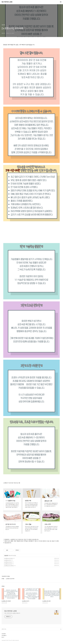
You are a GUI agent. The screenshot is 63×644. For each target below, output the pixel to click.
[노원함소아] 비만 (8, 562)
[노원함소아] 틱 (8, 560)
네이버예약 (4, 634)
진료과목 (6, 556)
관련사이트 (4, 629)
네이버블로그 (4, 636)
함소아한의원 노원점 (7, 2)
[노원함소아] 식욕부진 (9, 566)
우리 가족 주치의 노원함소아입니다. (12, 613)
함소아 (3, 637)
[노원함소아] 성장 (8, 564)
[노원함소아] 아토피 (9, 558)
